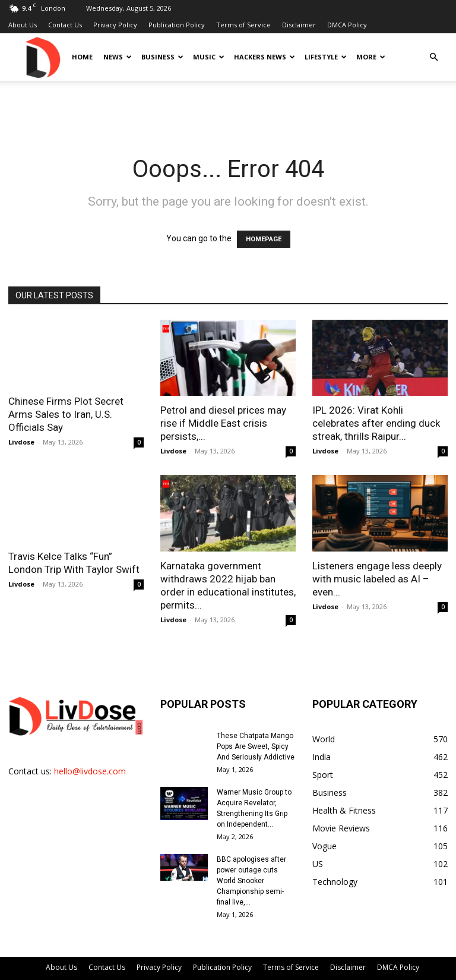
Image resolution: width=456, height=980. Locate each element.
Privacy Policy (115, 25)
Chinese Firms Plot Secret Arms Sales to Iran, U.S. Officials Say (66, 414)
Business (162, 57)
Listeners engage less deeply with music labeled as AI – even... (377, 579)
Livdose (21, 442)
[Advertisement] (228, 107)
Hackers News (265, 57)
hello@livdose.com (90, 771)
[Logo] (42, 57)
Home (82, 57)
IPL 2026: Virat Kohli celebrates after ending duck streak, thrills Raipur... (376, 423)
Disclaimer (299, 25)
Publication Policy (177, 25)
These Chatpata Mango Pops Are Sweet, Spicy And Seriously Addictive (256, 746)
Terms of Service (243, 25)
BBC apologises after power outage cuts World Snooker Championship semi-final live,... (251, 881)
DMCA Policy (347, 25)
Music (209, 57)
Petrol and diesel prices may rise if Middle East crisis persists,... (223, 423)
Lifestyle (326, 57)
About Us (23, 25)
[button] (433, 57)
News (118, 57)
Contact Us (65, 25)
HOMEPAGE (264, 239)
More (371, 57)
